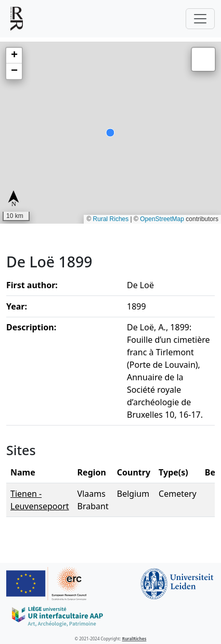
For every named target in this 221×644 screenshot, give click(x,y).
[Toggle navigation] (200, 19)
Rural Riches (111, 219)
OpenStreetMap (162, 219)
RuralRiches (134, 639)
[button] (14, 56)
